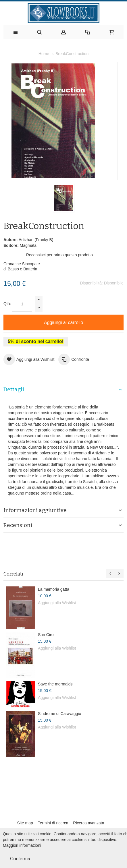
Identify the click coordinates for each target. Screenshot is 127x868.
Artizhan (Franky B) (36, 240)
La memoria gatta (54, 589)
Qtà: (7, 304)
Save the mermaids (55, 684)
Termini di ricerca (53, 823)
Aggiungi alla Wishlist (57, 603)
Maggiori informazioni (22, 845)
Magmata (28, 245)
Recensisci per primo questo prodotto (59, 255)
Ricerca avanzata (88, 823)
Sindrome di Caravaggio (59, 714)
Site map (25, 823)
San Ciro (46, 635)
